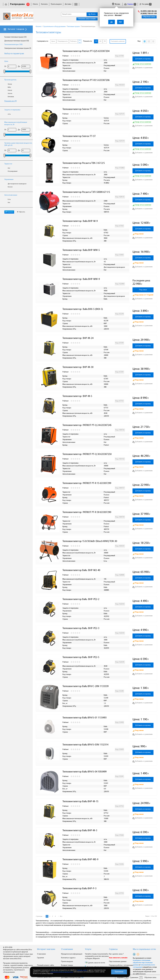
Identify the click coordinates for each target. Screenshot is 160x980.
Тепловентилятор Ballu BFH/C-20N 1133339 (85, 686)
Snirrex (10, 94)
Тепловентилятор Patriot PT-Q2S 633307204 (86, 51)
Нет (9, 168)
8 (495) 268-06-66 (149, 11)
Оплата (35, 4)
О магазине (41, 954)
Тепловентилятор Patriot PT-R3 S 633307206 (86, 80)
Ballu (9, 87)
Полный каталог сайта (45, 965)
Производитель (10, 80)
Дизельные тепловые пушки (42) (17, 41)
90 (105, 41)
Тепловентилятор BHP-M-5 (77, 396)
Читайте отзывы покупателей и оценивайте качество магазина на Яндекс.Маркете (97, 956)
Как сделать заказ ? (116, 954)
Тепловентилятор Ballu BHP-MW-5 (81, 250)
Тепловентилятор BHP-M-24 (78, 338)
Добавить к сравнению (143, 68)
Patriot (10, 90)
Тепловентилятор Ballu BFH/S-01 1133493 (84, 718)
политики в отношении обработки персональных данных (143, 963)
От (5, 66)
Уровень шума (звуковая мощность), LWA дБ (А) (18, 144)
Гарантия (40, 958)
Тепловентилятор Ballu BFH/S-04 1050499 (84, 772)
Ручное (10, 187)
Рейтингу (73, 41)
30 (96, 41)
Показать (9, 212)
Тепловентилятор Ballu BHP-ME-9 (80, 860)
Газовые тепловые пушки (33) (15, 37)
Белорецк (11, 97)
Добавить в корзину (143, 59)
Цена (6, 61)
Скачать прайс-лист (46, 977)
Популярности (63, 41)
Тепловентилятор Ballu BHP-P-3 (79, 889)
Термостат (8, 164)
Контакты (44, 4)
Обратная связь (149, 17)
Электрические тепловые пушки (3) (18, 48)
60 (100, 41)
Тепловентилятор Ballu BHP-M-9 (80, 221)
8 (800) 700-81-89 (149, 14)
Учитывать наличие (118, 41)
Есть (9, 199)
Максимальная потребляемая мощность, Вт (16, 123)
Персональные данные (118, 962)
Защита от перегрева (12, 110)
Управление (9, 180)
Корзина (130, 4)
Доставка (68, 4)
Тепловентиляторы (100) (13, 45)
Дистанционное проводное (17, 184)
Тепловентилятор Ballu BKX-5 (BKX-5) (83, 309)
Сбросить (21, 212)
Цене (53, 41)
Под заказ (143, 290)
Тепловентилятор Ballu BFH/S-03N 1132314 (85, 745)
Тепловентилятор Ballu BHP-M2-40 (81, 570)
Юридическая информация (72, 954)
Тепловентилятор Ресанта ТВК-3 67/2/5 (84, 163)
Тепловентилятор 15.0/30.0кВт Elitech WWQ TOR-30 (90, 541)
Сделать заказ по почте (96, 963)
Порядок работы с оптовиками (121, 965)
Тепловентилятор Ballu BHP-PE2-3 (81, 628)
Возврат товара (67, 965)
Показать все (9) (10, 101)
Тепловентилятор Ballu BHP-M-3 (80, 831)
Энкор (10, 84)
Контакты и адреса (68, 958)
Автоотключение (11, 195)
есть (9, 114)
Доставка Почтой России (72, 978)
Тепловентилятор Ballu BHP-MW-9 (81, 279)
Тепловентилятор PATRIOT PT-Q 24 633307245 (87, 425)
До (19, 66)
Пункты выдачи (56, 4)
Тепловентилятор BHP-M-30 (78, 367)
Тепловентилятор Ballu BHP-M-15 (80, 802)
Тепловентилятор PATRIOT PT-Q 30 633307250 (87, 454)
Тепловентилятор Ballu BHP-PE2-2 (81, 599)
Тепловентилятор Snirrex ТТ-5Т (79, 136)
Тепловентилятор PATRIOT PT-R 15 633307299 (87, 483)
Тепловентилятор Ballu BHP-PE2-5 (81, 657)
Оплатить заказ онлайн (87, 19)
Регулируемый (13, 171)
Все (61, 916)
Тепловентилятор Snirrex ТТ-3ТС (80, 109)
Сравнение (134, 978)
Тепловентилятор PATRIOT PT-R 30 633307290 (87, 512)
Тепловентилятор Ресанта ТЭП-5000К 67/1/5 (86, 192)
